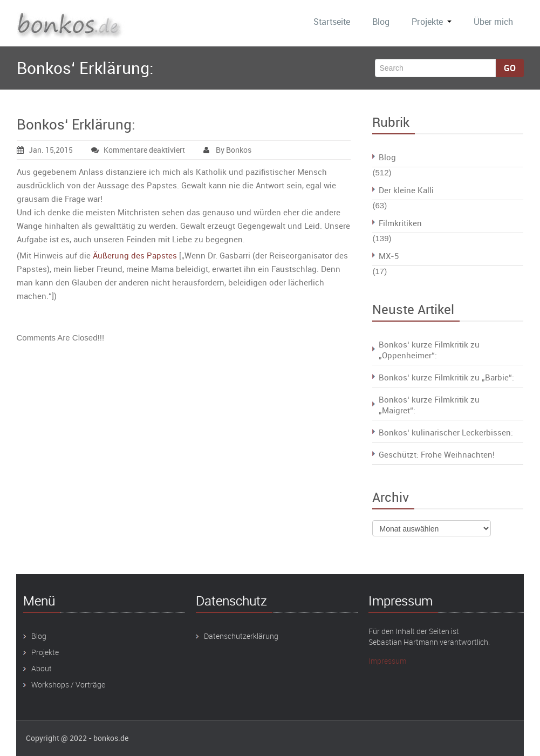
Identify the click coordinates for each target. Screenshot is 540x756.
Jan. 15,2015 (45, 150)
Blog (381, 22)
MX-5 (389, 256)
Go (510, 68)
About (42, 668)
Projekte (432, 22)
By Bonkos (227, 150)
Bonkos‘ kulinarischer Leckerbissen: (446, 432)
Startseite (332, 22)
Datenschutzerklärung (241, 636)
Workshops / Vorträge (68, 685)
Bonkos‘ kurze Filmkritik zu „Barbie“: (446, 377)
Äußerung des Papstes (135, 255)
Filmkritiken (400, 223)
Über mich (493, 22)
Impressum (387, 661)
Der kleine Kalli (406, 190)
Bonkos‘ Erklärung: (76, 124)
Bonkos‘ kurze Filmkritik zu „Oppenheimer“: (429, 350)
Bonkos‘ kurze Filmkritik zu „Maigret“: (429, 405)
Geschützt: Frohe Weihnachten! (437, 454)
